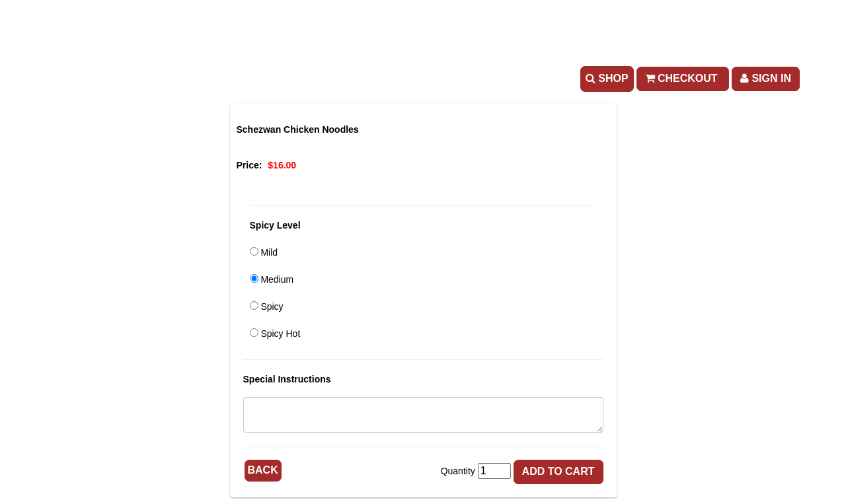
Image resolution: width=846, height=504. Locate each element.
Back (263, 470)
